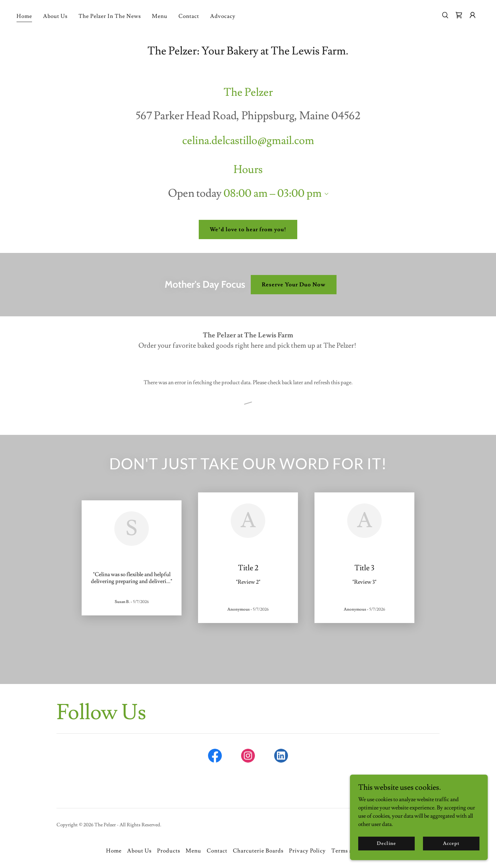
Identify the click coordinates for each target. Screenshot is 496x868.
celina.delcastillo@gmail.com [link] (248, 141)
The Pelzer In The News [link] (110, 16)
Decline (386, 843)
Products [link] (169, 851)
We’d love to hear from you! (248, 229)
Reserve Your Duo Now (294, 285)
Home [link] (24, 16)
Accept (451, 843)
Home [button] (114, 851)
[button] (473, 15)
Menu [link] (160, 16)
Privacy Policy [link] (307, 851)
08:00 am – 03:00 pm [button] (273, 193)
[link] (459, 15)
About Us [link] (55, 16)
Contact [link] (189, 16)
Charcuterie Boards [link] (258, 851)
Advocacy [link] (223, 16)
